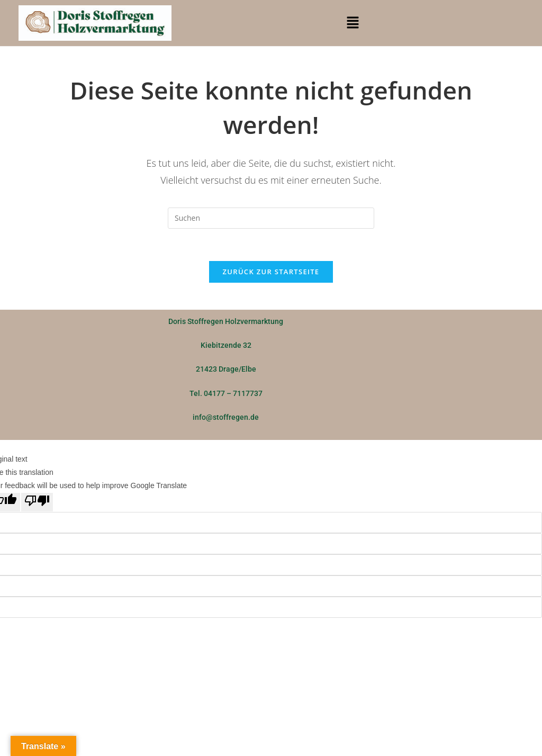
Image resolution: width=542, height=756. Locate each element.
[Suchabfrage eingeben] (271, 218)
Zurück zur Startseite (271, 272)
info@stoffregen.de (226, 417)
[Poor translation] (37, 502)
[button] (353, 23)
